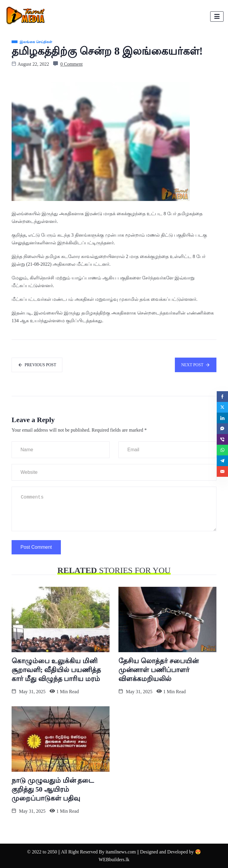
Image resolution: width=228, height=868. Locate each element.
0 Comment (71, 64)
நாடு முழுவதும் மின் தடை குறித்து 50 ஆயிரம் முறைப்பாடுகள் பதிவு (53, 789)
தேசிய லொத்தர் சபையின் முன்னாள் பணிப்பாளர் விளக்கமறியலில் (159, 670)
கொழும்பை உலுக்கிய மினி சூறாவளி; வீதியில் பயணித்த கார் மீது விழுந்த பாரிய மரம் (56, 670)
